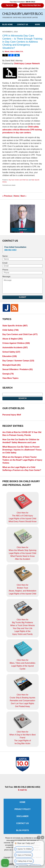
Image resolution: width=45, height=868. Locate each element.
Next (24, 196)
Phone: (5, 270)
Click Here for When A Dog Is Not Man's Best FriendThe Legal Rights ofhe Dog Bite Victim (22, 729)
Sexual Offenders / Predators (18, 369)
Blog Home (7, 24)
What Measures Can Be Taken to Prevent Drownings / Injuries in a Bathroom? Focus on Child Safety (22, 450)
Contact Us (22, 24)
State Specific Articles (15, 326)
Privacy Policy (23, 809)
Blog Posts (22, 830)
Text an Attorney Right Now (31, 5)
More (38, 24)
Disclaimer (23, 816)
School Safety (11, 352)
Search (23, 398)
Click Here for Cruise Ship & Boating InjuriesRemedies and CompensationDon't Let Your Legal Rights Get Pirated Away (22, 692)
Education (10, 356)
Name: (5, 256)
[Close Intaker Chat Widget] (42, 837)
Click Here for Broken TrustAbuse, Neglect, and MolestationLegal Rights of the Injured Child (22, 580)
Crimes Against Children (16, 343)
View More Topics (10, 378)
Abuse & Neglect (13, 339)
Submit (22, 297)
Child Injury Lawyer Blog (23, 15)
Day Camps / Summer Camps (18, 361)
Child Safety (10, 330)
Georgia (8, 374)
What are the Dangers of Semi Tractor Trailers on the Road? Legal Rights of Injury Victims (22, 460)
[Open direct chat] (39, 837)
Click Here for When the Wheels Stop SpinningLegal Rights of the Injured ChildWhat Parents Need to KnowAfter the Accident (22, 544)
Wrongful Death (12, 365)
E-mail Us (22, 790)
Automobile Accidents (15, 348)
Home (16, 196)
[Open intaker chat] (17, 867)
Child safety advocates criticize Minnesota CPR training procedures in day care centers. (22, 130)
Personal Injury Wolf (12, 415)
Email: (5, 263)
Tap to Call (9, 5)
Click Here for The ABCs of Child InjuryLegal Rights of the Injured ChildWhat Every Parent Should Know (22, 508)
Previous (7, 196)
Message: (7, 277)
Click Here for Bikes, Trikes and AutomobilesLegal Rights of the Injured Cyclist (22, 655)
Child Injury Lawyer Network (27, 64)
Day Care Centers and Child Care (18, 180)
